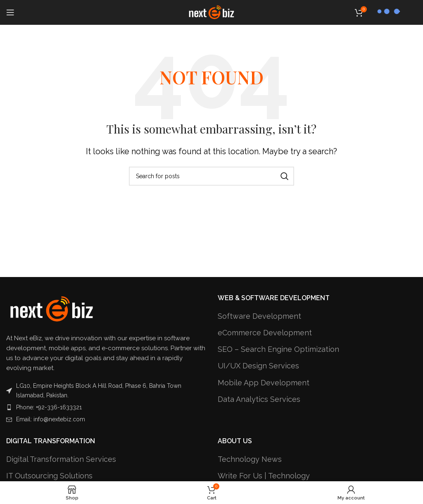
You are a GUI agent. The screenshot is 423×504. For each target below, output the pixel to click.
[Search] (211, 176)
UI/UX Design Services (258, 366)
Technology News (250, 459)
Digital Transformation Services (61, 459)
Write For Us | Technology (264, 476)
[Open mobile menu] (10, 12)
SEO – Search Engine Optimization (278, 349)
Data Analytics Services (259, 399)
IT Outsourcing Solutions (49, 476)
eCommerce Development (265, 333)
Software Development (259, 316)
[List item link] (106, 407)
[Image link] (52, 309)
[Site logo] (211, 12)
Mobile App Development (264, 383)
